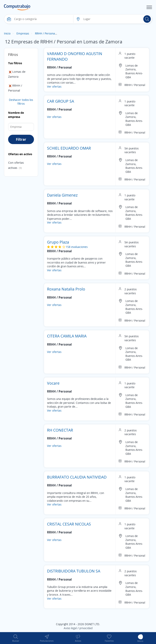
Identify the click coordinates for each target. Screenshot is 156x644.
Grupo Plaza (58, 242)
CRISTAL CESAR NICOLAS (69, 524)
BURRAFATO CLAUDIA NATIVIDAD (77, 477)
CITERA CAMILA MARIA (67, 336)
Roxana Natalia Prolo (66, 289)
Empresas (23, 33)
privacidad (86, 628)
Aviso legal (70, 628)
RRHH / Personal (45, 33)
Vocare (53, 383)
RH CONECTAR (60, 430)
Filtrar (21, 139)
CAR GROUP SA (61, 101)
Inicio (7, 33)
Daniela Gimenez (62, 195)
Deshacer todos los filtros (21, 102)
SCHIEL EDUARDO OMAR (69, 148)
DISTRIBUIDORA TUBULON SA (74, 571)
